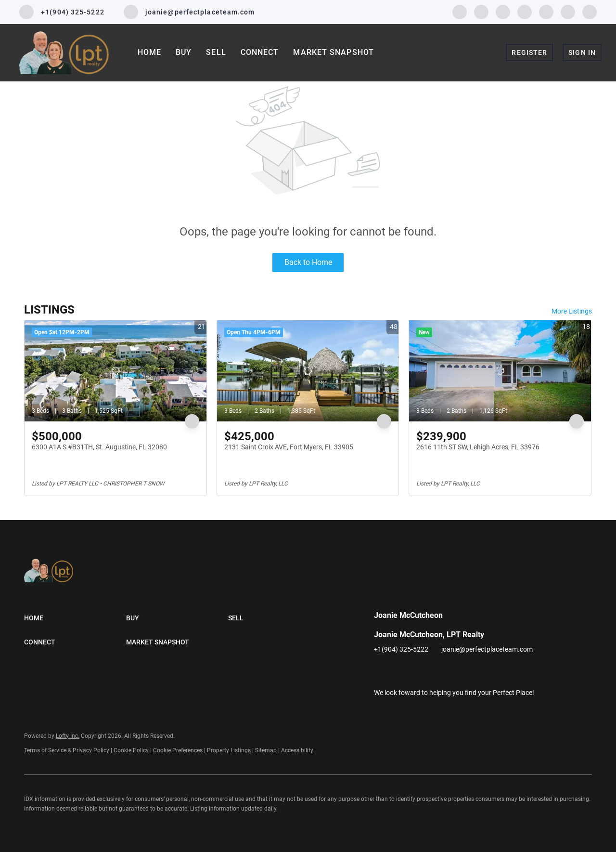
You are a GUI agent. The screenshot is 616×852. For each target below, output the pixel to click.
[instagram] (525, 11)
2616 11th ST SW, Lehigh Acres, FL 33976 (478, 447)
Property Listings (229, 750)
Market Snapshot (334, 52)
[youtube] (546, 11)
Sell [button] (216, 52)
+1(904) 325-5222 (401, 649)
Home (149, 52)
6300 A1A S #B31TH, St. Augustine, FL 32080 (99, 447)
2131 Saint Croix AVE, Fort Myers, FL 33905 (289, 447)
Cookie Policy (131, 750)
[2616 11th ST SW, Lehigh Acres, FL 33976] (500, 371)
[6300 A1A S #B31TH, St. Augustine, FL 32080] (115, 371)
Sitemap (266, 750)
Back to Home (308, 262)
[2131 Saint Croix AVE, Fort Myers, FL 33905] (308, 371)
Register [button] (529, 52)
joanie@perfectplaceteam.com (487, 649)
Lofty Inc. (68, 736)
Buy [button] (184, 52)
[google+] (590, 11)
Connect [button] (260, 52)
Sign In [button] (582, 52)
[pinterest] (568, 11)
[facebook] (460, 11)
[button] (75, 618)
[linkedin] (481, 11)
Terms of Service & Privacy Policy (67, 750)
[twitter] (503, 11)
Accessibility (297, 750)
